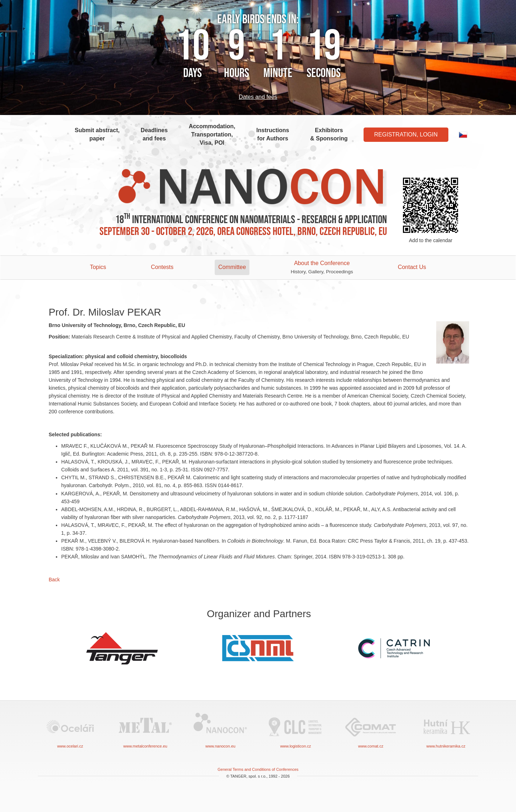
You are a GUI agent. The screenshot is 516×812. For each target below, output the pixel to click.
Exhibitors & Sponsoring (329, 134)
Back (54, 580)
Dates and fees (258, 97)
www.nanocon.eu (220, 730)
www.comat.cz (371, 730)
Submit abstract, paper (97, 134)
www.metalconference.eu (145, 730)
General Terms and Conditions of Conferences (258, 769)
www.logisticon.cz (296, 730)
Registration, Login (406, 134)
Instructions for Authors (273, 134)
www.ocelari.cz (70, 730)
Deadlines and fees (154, 134)
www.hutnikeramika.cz (446, 730)
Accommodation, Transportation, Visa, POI (212, 134)
